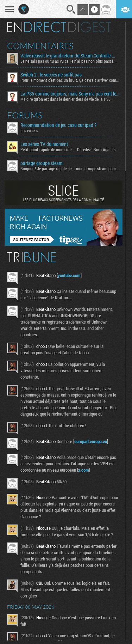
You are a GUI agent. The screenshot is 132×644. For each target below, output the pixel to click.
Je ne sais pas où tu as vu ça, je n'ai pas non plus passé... (68, 61)
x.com (84, 470)
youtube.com (69, 275)
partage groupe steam (41, 163)
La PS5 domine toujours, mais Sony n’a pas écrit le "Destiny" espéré (70, 94)
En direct (36, 27)
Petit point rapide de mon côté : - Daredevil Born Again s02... (70, 149)
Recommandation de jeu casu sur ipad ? (58, 125)
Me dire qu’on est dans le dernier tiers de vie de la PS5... (67, 99)
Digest (90, 27)
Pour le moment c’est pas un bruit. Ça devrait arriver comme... (70, 80)
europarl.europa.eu (91, 441)
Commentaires (40, 46)
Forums (25, 115)
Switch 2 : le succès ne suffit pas (51, 75)
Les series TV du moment (44, 144)
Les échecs (29, 130)
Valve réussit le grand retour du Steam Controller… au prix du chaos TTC (70, 56)
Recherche (71, 10)
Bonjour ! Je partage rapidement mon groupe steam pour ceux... (70, 168)
